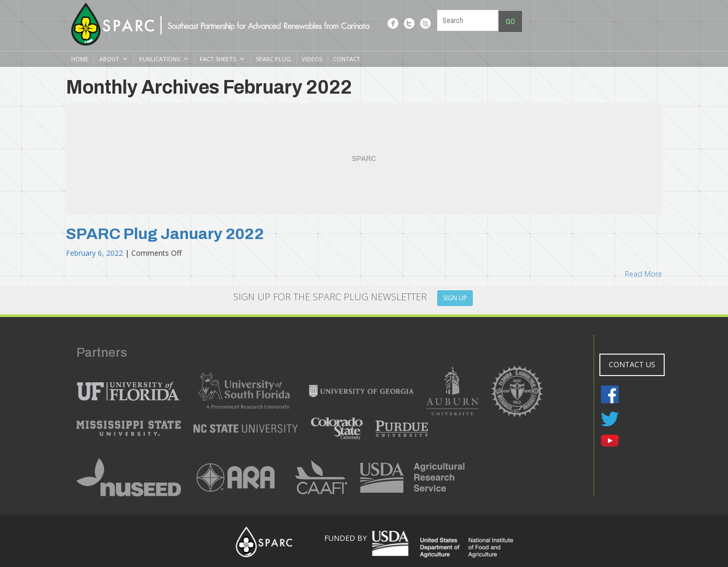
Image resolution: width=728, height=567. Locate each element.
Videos (312, 59)
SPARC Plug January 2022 (165, 234)
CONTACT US (632, 364)
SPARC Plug (273, 59)
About (109, 59)
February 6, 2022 (95, 253)
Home (80, 59)
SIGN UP (455, 298)
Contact (347, 59)
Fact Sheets (218, 59)
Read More (644, 274)
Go (510, 21)
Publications (160, 59)
